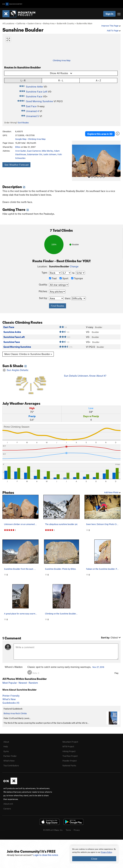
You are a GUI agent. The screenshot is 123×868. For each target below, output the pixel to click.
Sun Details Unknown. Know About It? (85, 376)
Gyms (6, 751)
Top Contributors (11, 765)
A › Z (98, 80)
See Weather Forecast (17, 165)
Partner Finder (10, 756)
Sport (64, 278)
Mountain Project (70, 742)
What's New (9, 699)
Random (33, 683)
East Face (31, 106)
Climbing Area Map (62, 60)
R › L (61, 80)
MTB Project (68, 746)
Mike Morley (47, 151)
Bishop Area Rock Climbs (15, 713)
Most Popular (10, 683)
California (21, 23)
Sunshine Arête (34, 87)
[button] (75, 161)
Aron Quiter (21, 151)
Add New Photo (112, 492)
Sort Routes (23, 123)
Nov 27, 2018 (98, 667)
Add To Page (114, 31)
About (6, 742)
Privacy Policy (106, 852)
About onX (8, 804)
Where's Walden (14, 667)
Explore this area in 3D (100, 134)
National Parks (69, 765)
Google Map (21, 139)
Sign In (109, 14)
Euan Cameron (34, 151)
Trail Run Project (70, 756)
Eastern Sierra (34, 23)
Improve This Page (111, 26)
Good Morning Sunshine (39, 101)
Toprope (77, 278)
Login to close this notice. (46, 855)
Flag (116, 673)
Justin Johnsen (50, 154)
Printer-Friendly (11, 696)
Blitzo (18, 147)
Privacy (77, 830)
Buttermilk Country (66, 23)
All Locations (8, 23)
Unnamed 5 (32, 116)
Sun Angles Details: (31, 381)
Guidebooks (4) (11, 703)
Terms (68, 830)
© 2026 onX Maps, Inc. (53, 830)
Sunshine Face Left (37, 92)
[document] (94, 854)
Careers (7, 809)
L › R (23, 80)
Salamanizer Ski (35, 154)
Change (74, 266)
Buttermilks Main (84, 23)
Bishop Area (49, 23)
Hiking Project (69, 751)
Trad (53, 278)
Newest (23, 683)
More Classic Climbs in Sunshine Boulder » (28, 354)
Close (94, 859)
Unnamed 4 (32, 111)
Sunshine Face (34, 96)
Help (6, 746)
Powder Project (70, 761)
